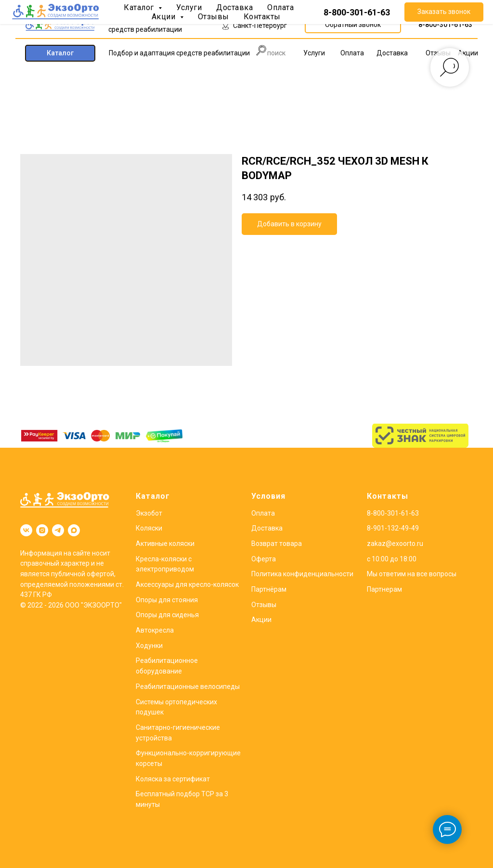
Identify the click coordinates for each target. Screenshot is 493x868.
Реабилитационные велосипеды (188, 687)
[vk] (26, 530)
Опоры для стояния (167, 600)
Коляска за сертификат (173, 779)
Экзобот (149, 513)
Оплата (263, 513)
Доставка (267, 528)
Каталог (153, 496)
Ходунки (149, 646)
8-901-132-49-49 (393, 528)
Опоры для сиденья (167, 615)
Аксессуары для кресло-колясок (187, 584)
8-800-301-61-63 (445, 25)
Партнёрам (269, 589)
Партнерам (384, 589)
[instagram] (42, 530)
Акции (261, 620)
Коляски (149, 528)
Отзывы (264, 605)
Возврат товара (277, 544)
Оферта (264, 559)
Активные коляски (165, 544)
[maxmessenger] (74, 530)
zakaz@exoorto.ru (395, 544)
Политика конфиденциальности (302, 574)
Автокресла (155, 630)
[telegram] (58, 530)
